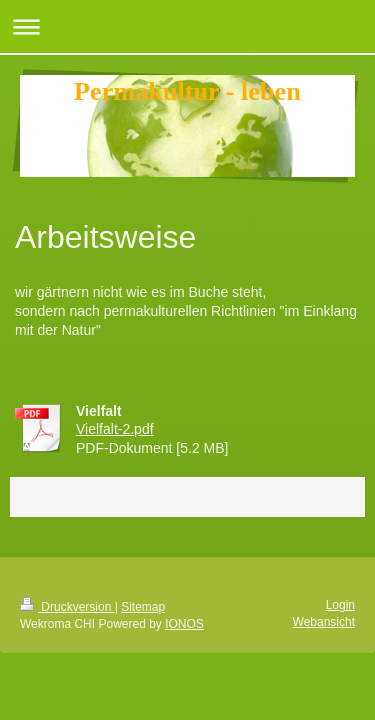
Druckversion (67, 607)
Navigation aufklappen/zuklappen (187, 26)
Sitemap (143, 607)
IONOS (184, 624)
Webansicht (324, 622)
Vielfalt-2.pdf (115, 429)
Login (340, 605)
